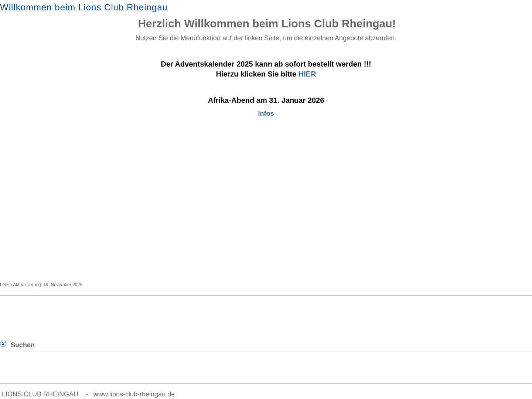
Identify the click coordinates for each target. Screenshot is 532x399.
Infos (266, 114)
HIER (307, 74)
